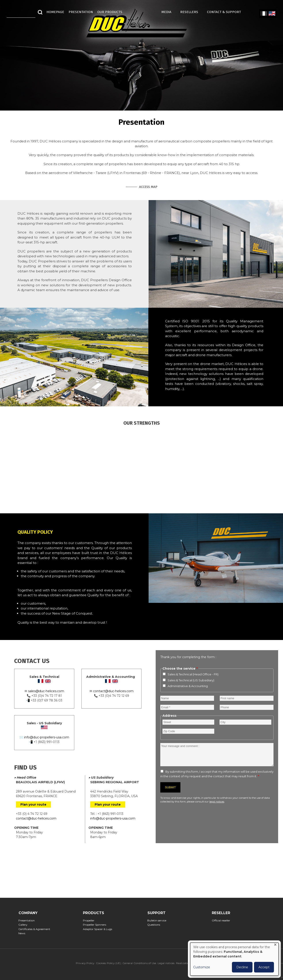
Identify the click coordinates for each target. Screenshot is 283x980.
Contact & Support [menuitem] (226, 12)
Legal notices (166, 963)
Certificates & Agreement (36, 929)
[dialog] (234, 959)
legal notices (217, 802)
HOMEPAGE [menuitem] (55, 12)
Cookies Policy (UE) (109, 963)
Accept (264, 967)
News (23, 933)
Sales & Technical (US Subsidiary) (191, 680)
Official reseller (222, 920)
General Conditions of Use (139, 963)
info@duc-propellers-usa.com (47, 737)
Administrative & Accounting (188, 686)
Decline (242, 967)
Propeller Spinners (96, 925)
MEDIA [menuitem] (169, 12)
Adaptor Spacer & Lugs (99, 929)
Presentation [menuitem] (81, 12)
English (272, 14)
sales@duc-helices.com (46, 691)
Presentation (28, 920)
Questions (155, 925)
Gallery (24, 925)
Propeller (90, 920)
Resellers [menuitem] (191, 12)
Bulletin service (158, 920)
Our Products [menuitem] (110, 12)
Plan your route (33, 804)
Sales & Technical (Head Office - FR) (193, 674)
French (264, 14)
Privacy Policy (85, 963)
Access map (148, 187)
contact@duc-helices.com (113, 691)
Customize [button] (202, 967)
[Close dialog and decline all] (275, 945)
